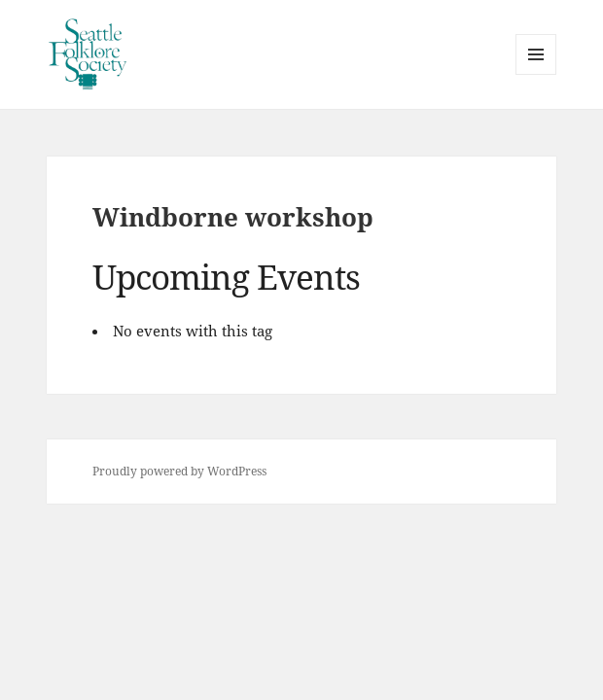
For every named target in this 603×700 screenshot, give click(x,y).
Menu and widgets (536, 74)
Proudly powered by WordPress (179, 471)
